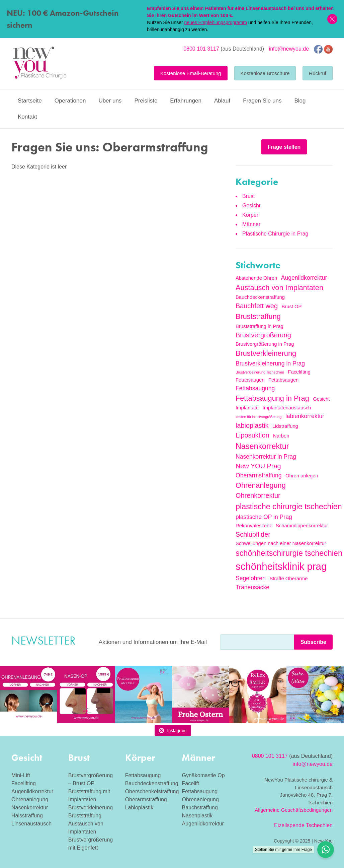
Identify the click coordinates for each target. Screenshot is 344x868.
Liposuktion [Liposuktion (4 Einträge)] (252, 435)
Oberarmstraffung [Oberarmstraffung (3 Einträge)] (259, 475)
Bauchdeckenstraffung (152, 783)
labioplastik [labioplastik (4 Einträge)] (252, 425)
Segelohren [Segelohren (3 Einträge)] (251, 578)
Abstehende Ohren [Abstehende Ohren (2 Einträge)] (256, 278)
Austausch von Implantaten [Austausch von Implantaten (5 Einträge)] (279, 288)
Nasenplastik (197, 816)
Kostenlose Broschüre (265, 73)
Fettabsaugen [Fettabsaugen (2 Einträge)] (284, 380)
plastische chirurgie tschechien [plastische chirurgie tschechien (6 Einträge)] (289, 507)
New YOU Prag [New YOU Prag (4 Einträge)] (258, 466)
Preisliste (146, 101)
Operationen (70, 101)
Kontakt (27, 117)
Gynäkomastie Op (203, 775)
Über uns (110, 101)
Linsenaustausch (31, 824)
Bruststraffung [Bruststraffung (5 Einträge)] (258, 316)
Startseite (30, 101)
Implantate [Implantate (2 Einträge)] (247, 408)
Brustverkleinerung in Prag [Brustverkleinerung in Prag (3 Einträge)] (270, 363)
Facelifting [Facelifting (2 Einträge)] (299, 372)
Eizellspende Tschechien (303, 825)
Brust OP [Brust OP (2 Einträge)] (291, 307)
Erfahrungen (186, 101)
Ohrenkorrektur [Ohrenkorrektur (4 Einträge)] (258, 495)
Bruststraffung (85, 816)
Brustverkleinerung (91, 808)
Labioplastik (139, 808)
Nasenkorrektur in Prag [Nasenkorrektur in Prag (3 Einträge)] (266, 457)
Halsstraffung (27, 816)
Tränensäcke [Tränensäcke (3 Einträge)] (252, 587)
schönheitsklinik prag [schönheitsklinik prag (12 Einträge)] (281, 566)
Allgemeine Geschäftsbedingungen (294, 810)
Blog (300, 101)
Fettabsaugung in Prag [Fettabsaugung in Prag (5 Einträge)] (272, 398)
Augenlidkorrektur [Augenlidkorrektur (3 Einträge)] (304, 278)
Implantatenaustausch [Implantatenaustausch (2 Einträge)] (287, 408)
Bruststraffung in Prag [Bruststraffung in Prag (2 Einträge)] (260, 326)
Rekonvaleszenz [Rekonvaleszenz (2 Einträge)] (254, 526)
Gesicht (251, 206)
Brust (248, 196)
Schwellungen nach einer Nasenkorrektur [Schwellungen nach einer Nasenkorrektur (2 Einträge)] (281, 543)
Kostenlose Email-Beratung (191, 73)
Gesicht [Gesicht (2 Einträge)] (321, 399)
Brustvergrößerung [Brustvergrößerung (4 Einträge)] (263, 335)
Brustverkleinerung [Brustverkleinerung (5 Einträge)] (266, 353)
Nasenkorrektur (30, 808)
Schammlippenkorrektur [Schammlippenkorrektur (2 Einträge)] (302, 526)
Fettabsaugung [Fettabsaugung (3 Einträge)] (255, 388)
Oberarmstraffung (146, 799)
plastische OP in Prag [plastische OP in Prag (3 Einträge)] (264, 517)
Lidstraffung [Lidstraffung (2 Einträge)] (285, 426)
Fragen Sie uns (262, 101)
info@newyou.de (289, 49)
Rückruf (318, 73)
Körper (250, 215)
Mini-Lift (21, 775)
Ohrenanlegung (30, 799)
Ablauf (222, 101)
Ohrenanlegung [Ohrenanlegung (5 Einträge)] (261, 485)
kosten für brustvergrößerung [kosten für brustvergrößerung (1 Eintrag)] (259, 417)
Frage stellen (284, 147)
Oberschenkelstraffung (152, 791)
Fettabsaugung (143, 775)
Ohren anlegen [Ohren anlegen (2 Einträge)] (302, 476)
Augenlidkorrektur (32, 791)
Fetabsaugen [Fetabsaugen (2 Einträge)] (250, 380)
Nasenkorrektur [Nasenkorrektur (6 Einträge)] (262, 446)
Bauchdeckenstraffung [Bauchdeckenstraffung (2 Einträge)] (260, 297)
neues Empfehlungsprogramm (216, 22)
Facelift (190, 783)
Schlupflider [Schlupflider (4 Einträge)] (253, 534)
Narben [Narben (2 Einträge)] (281, 436)
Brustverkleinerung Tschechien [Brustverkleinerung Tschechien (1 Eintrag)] (260, 372)
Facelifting (24, 783)
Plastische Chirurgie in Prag (275, 234)
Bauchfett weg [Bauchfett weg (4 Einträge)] (257, 306)
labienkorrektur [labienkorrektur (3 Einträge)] (305, 416)
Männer (251, 224)
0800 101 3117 (201, 49)
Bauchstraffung (200, 808)
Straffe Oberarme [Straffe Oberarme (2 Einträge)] (288, 579)
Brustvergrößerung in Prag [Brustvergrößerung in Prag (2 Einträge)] (265, 344)
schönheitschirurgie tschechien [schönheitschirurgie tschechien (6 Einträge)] (289, 553)
